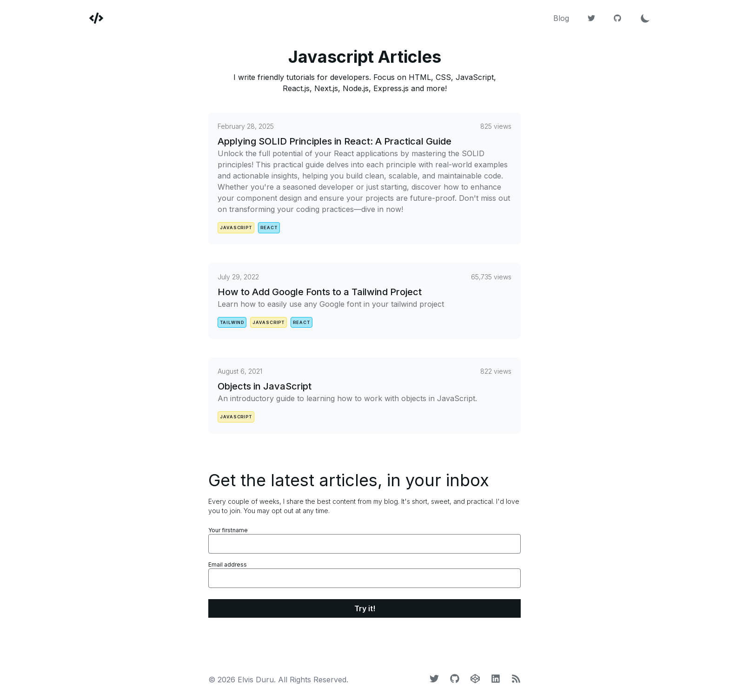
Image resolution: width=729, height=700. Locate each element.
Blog (561, 18)
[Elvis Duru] (91, 18)
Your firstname (228, 530)
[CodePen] (475, 679)
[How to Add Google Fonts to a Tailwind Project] (364, 291)
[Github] (617, 18)
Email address (228, 565)
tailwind (232, 322)
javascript (236, 228)
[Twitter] (591, 18)
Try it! (365, 608)
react (269, 228)
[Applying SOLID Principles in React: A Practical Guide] (364, 168)
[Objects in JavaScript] (364, 385)
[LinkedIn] (496, 679)
